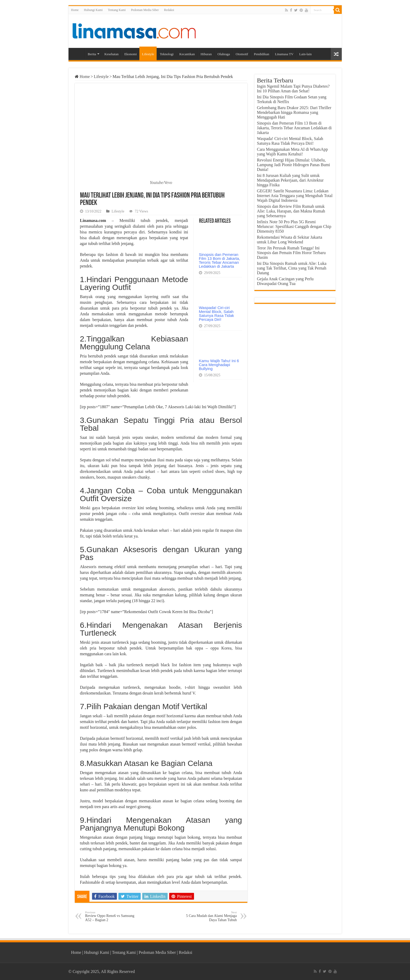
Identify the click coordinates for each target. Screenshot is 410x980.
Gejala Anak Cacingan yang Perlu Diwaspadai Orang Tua (285, 281)
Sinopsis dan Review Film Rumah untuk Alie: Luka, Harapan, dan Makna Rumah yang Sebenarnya (291, 211)
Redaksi (169, 10)
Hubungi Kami (93, 10)
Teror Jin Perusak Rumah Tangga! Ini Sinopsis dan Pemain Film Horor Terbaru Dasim (291, 253)
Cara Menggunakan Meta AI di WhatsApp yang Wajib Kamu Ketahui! (292, 152)
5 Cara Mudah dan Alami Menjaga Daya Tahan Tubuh (210, 916)
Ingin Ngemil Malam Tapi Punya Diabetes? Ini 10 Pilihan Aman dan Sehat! (293, 89)
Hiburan (206, 54)
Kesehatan (111, 54)
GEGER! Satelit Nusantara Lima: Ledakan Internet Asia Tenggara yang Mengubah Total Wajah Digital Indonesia (295, 196)
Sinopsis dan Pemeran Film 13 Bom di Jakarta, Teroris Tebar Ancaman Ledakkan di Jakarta (220, 260)
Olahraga (224, 54)
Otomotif (242, 54)
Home (75, 10)
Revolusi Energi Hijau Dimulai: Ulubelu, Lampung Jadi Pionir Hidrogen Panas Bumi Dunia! (294, 165)
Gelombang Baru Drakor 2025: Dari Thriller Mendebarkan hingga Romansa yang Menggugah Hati (294, 112)
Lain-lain (305, 54)
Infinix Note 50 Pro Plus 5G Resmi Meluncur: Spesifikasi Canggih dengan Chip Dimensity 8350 (294, 226)
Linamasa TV (284, 54)
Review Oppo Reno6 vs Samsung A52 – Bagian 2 (112, 916)
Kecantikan (187, 54)
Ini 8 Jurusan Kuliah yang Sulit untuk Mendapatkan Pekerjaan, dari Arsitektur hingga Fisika (290, 180)
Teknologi (167, 54)
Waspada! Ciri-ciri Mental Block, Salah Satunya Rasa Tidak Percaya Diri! (217, 313)
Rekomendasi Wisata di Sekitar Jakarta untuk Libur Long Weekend (290, 240)
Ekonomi (130, 54)
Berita (92, 54)
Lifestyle (148, 54)
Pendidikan (262, 54)
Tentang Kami (117, 10)
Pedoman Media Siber (145, 10)
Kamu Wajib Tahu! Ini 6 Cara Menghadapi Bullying (219, 365)
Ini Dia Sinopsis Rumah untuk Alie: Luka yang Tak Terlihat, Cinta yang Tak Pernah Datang (292, 268)
